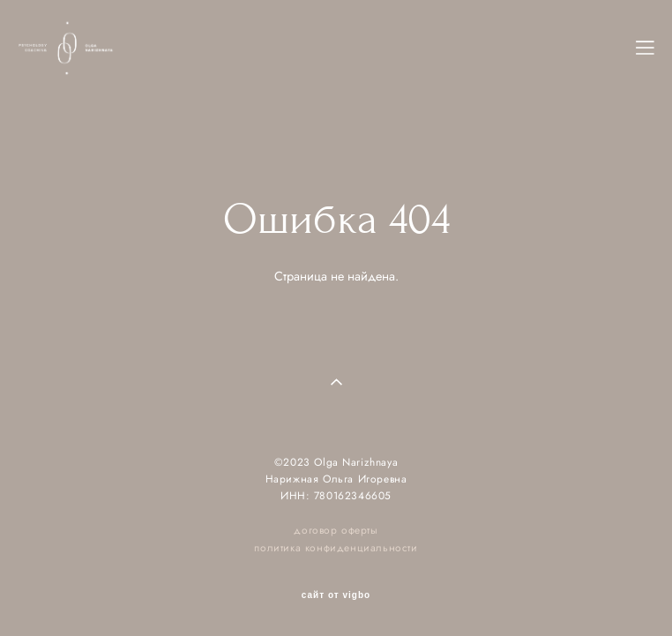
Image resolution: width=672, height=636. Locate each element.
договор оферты (336, 530)
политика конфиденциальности (336, 547)
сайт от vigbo (336, 595)
